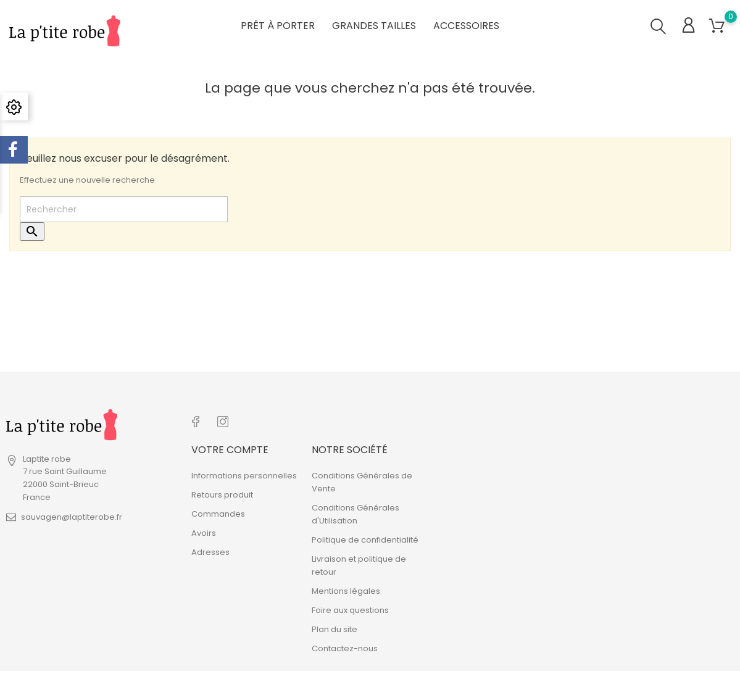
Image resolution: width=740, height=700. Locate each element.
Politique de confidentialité (365, 537)
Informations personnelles (244, 473)
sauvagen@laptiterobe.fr (72, 516)
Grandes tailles (374, 24)
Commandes (218, 511)
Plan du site (335, 627)
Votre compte (230, 447)
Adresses (210, 550)
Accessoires (466, 24)
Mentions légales (346, 589)
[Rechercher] (124, 209)
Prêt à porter (278, 24)
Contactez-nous (345, 646)
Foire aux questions (350, 608)
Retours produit (222, 492)
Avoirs (204, 531)
